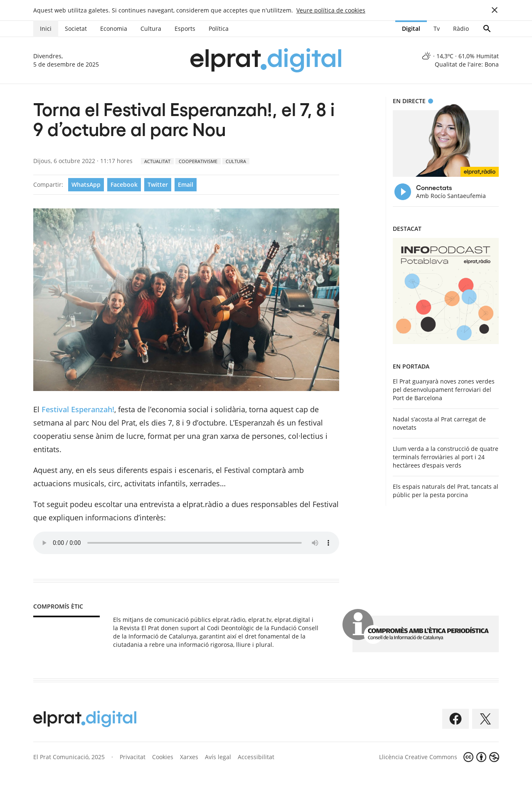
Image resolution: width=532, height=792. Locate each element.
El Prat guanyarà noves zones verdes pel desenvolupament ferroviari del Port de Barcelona (444, 390)
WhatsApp (86, 184)
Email (186, 184)
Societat (76, 28)
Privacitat (133, 757)
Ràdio (461, 28)
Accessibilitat (256, 757)
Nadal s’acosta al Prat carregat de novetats (439, 423)
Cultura (151, 28)
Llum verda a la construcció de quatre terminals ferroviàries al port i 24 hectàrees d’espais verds (446, 457)
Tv (437, 28)
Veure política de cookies (331, 10)
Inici (46, 28)
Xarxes (189, 757)
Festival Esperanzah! (78, 409)
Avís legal (218, 757)
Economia (114, 28)
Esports (185, 28)
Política (219, 28)
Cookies (163, 757)
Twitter (158, 184)
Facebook (124, 184)
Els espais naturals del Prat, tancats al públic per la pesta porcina (446, 491)
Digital (411, 28)
